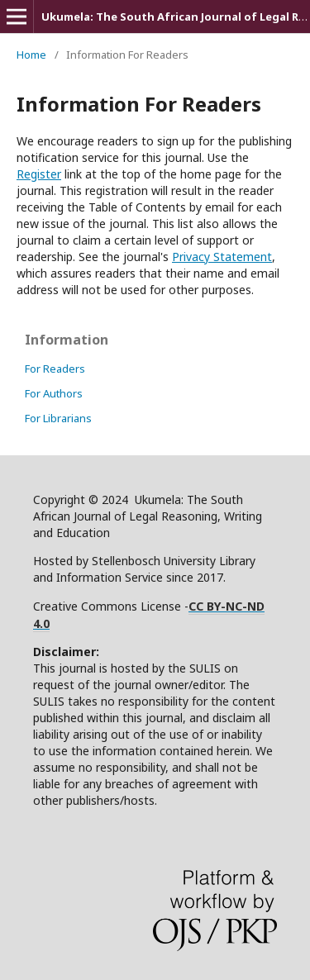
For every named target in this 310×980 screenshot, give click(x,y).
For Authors (54, 393)
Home (31, 55)
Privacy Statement (222, 257)
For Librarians (58, 418)
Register (39, 174)
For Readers (55, 369)
